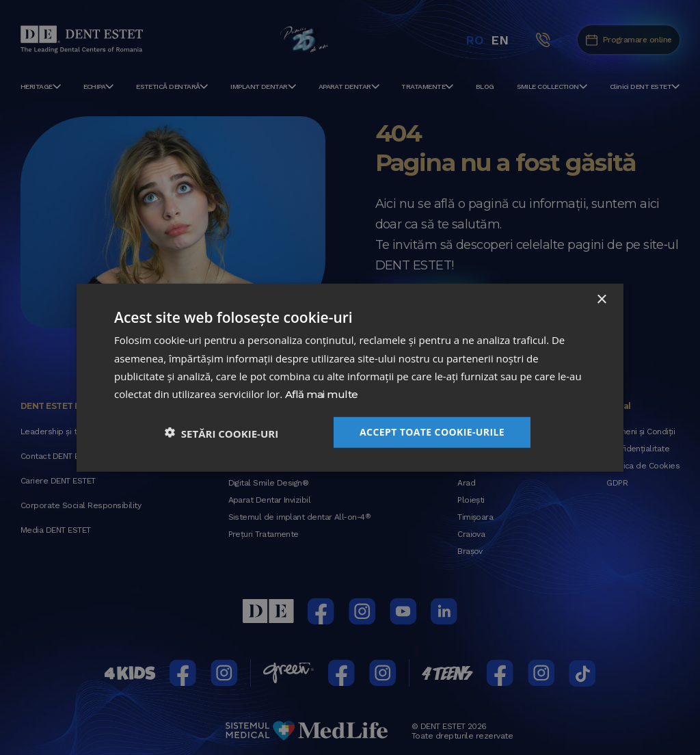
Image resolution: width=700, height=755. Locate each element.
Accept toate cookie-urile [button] (432, 431)
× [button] (601, 300)
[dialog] (350, 377)
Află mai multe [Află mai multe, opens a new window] (321, 395)
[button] (221, 432)
